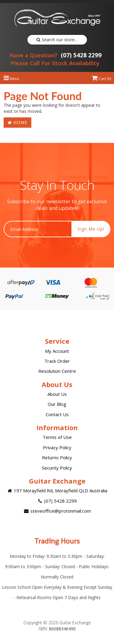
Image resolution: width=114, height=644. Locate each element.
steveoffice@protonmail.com (57, 511)
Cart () (101, 79)
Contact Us (57, 414)
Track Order (57, 361)
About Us (57, 394)
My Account (57, 351)
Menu (11, 79)
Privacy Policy (57, 447)
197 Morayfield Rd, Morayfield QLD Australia (57, 491)
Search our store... (57, 40)
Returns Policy (57, 457)
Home (17, 122)
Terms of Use (57, 437)
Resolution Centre (57, 371)
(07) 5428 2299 (55, 55)
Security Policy (57, 468)
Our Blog (57, 404)
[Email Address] (38, 229)
